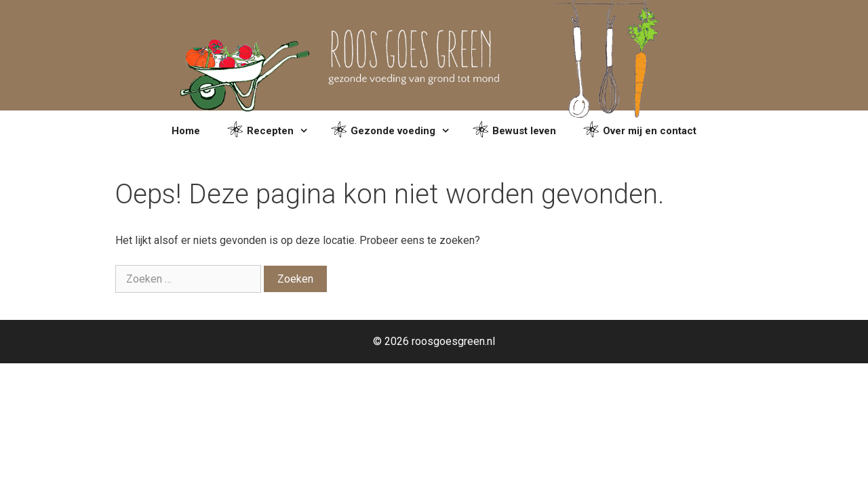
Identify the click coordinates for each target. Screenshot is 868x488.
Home (186, 131)
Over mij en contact (640, 131)
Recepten (272, 131)
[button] (305, 131)
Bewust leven (514, 131)
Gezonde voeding (395, 131)
